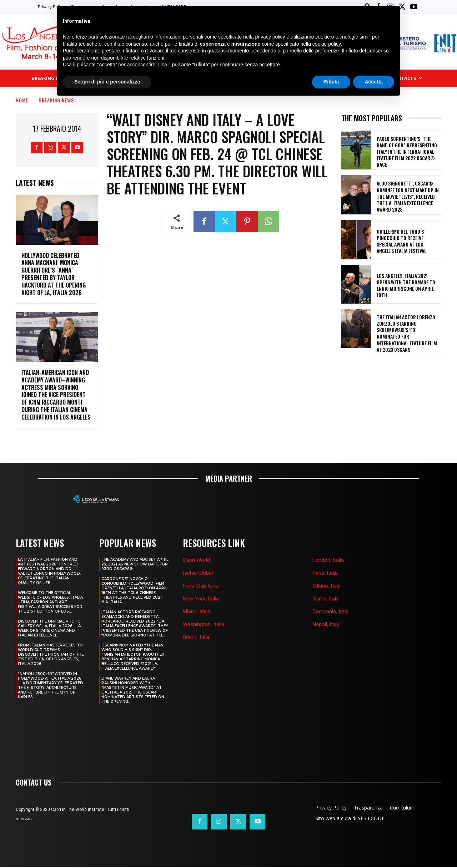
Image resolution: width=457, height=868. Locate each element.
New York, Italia (201, 599)
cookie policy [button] (327, 44)
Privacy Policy (51, 7)
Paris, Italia (325, 573)
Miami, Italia (197, 611)
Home (22, 100)
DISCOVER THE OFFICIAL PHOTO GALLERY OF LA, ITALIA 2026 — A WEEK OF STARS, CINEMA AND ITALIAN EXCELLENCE (49, 628)
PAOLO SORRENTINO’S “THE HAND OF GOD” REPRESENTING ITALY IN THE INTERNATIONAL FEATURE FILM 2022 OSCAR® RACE (407, 152)
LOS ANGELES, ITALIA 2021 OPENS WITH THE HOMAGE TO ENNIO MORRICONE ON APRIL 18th (406, 285)
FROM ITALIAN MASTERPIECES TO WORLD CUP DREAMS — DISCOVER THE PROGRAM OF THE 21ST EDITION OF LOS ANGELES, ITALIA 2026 (51, 654)
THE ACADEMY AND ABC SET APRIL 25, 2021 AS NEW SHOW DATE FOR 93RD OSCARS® (135, 564)
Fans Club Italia (201, 586)
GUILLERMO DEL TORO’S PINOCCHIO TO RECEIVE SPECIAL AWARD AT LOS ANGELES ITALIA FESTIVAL (401, 241)
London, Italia (328, 560)
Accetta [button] (374, 82)
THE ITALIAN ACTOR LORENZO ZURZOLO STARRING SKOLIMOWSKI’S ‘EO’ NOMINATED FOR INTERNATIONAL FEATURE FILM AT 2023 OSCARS (407, 333)
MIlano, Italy (326, 586)
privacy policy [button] (270, 37)
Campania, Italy (330, 611)
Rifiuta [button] (331, 82)
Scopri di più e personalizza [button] (107, 82)
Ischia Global (198, 573)
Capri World (196, 560)
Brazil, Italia (196, 637)
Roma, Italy (325, 599)
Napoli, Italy (326, 624)
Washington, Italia (204, 624)
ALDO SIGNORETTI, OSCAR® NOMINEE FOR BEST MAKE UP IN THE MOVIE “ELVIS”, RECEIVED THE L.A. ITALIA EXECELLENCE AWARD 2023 (408, 196)
